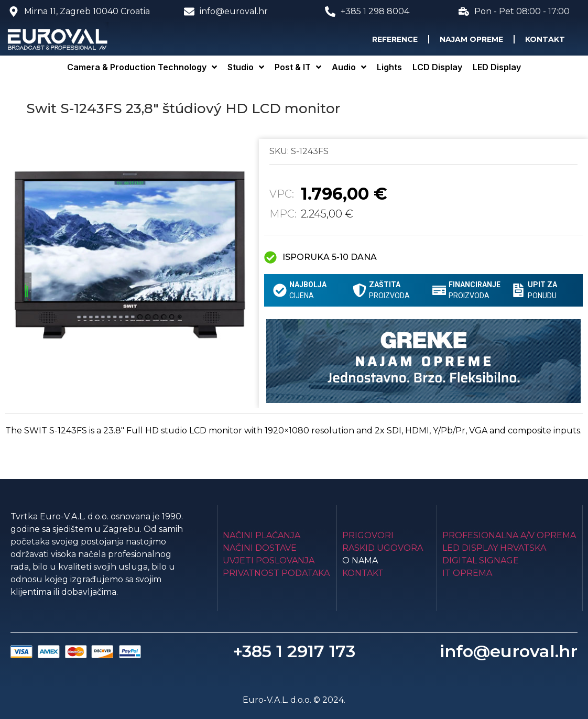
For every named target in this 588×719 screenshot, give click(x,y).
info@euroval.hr (509, 651)
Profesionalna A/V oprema (509, 535)
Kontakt (545, 39)
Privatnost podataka (276, 573)
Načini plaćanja (262, 535)
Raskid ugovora (383, 548)
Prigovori (368, 535)
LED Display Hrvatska (494, 548)
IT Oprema (467, 573)
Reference (395, 39)
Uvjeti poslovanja (269, 560)
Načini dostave (260, 548)
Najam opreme (471, 39)
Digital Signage (481, 560)
